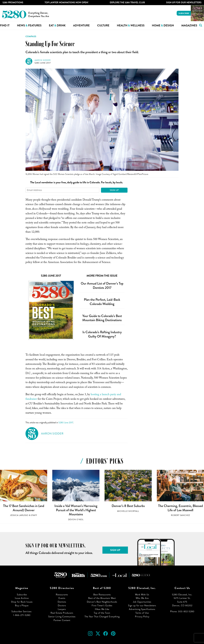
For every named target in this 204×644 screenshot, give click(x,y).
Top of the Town (102, 613)
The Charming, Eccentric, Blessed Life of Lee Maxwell (180, 508)
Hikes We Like (102, 609)
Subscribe (184, 13)
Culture (103, 25)
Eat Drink (57, 25)
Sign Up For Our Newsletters (184, 2)
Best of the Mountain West (102, 598)
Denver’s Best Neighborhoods (102, 602)
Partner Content (62, 620)
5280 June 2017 (43, 63)
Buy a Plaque (22, 605)
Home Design (163, 25)
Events (62, 598)
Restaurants (62, 595)
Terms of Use (142, 613)
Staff (34, 515)
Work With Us (142, 595)
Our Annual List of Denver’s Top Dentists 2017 (102, 286)
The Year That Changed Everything (102, 617)
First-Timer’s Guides (102, 605)
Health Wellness (131, 25)
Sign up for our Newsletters (142, 605)
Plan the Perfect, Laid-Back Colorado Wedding (102, 302)
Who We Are (142, 598)
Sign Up (114, 190)
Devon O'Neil (76, 520)
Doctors (62, 605)
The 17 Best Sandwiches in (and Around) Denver (24, 508)
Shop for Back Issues (22, 602)
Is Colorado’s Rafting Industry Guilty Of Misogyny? (102, 334)
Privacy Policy (142, 617)
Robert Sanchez (180, 515)
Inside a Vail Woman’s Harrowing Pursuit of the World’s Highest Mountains (76, 510)
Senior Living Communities (62, 617)
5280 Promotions (13, 2)
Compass (31, 36)
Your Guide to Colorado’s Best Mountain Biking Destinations (102, 318)
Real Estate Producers (62, 613)
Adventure (81, 25)
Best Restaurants (102, 595)
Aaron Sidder (43, 60)
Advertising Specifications (142, 609)
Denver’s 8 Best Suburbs (128, 506)
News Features (29, 25)
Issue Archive (22, 598)
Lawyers (62, 609)
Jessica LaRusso (19, 515)
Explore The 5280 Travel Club (127, 2)
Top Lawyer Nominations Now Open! (67, 2)
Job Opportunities (142, 602)
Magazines (189, 25)
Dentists (62, 602)
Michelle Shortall (128, 511)
